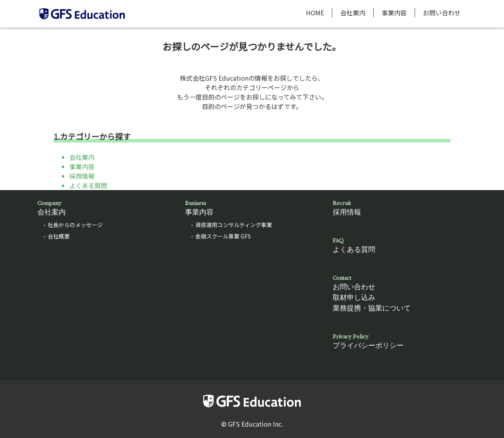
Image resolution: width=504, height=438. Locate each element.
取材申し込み (354, 298)
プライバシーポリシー (400, 341)
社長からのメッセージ (75, 225)
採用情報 (82, 176)
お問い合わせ (442, 13)
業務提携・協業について (372, 308)
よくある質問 (88, 185)
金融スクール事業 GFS (223, 236)
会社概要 (59, 236)
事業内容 (394, 13)
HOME (315, 13)
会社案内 (353, 13)
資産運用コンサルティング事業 (234, 225)
